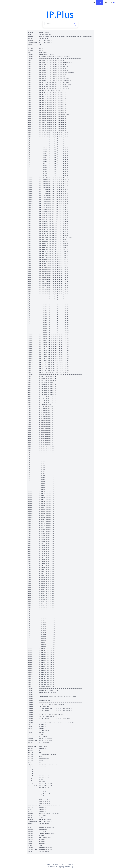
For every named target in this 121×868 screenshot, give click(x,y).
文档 (48, 865)
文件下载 (55, 865)
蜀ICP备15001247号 (66, 867)
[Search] (74, 24)
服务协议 (71, 865)
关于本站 (63, 865)
